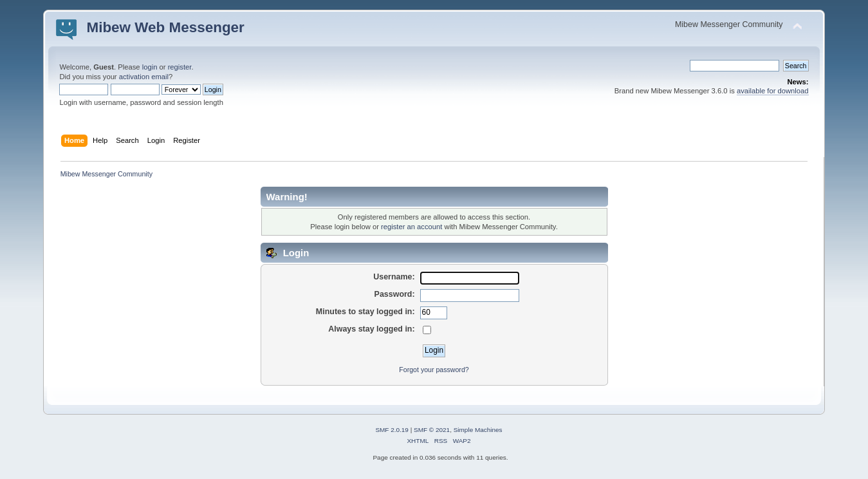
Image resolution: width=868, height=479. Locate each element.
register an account (411, 227)
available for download (773, 91)
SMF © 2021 (432, 430)
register (180, 67)
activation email (144, 77)
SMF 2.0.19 (392, 430)
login (150, 67)
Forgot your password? (434, 370)
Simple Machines (478, 430)
